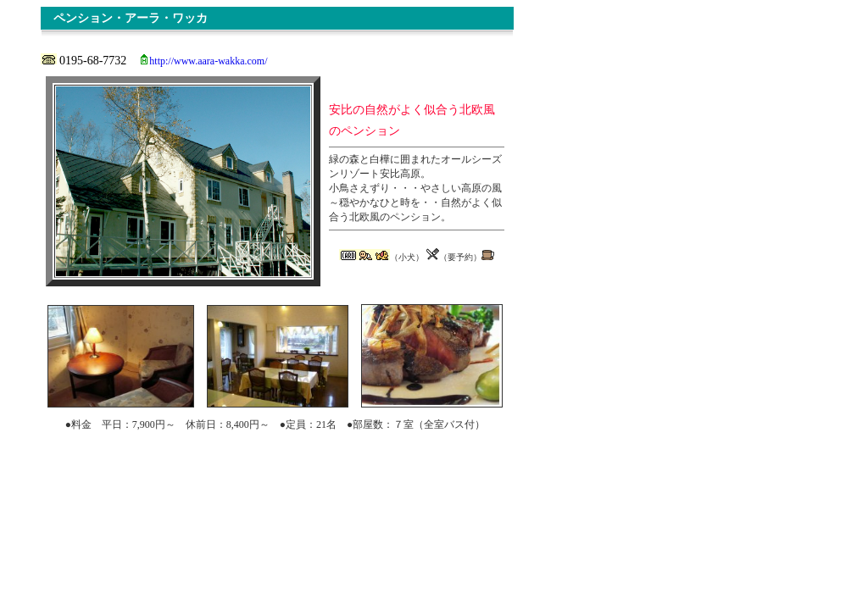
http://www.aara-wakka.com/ (208, 61)
